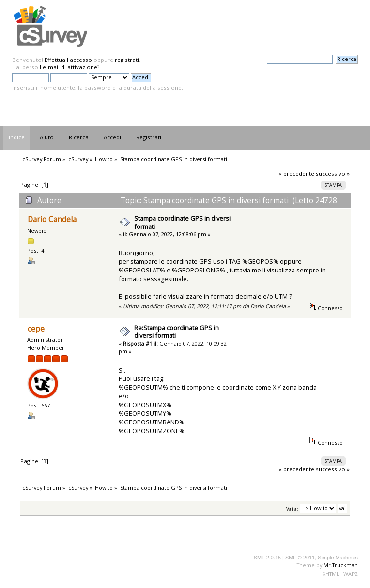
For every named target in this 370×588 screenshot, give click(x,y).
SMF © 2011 (300, 558)
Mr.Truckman (341, 565)
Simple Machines (338, 558)
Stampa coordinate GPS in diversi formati (182, 222)
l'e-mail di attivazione (69, 67)
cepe (36, 329)
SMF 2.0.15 (267, 558)
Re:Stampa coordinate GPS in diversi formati (177, 332)
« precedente (296, 173)
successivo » (333, 173)
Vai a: (292, 508)
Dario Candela (52, 219)
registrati (127, 60)
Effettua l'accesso (68, 60)
